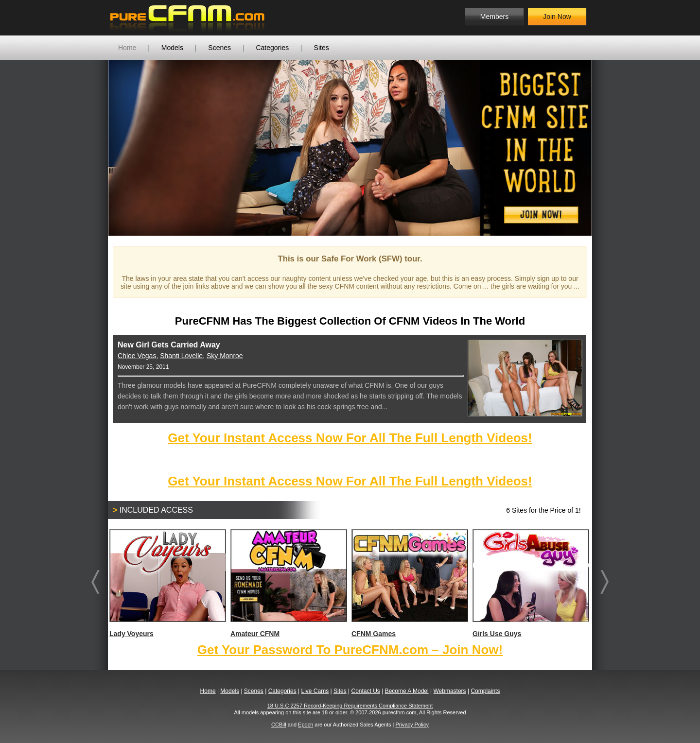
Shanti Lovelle (181, 356)
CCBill (279, 725)
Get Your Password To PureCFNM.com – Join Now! (350, 650)
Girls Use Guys (530, 583)
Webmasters (449, 691)
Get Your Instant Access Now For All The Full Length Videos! (350, 438)
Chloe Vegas (137, 356)
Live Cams (315, 691)
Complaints (485, 691)
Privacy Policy (412, 725)
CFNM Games (409, 583)
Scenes (219, 48)
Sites (322, 48)
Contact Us (365, 691)
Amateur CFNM (288, 583)
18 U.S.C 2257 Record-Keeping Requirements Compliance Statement (350, 706)
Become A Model (407, 691)
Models (172, 48)
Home (127, 48)
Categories (272, 48)
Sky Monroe (225, 356)
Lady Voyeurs (167, 583)
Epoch (306, 725)
